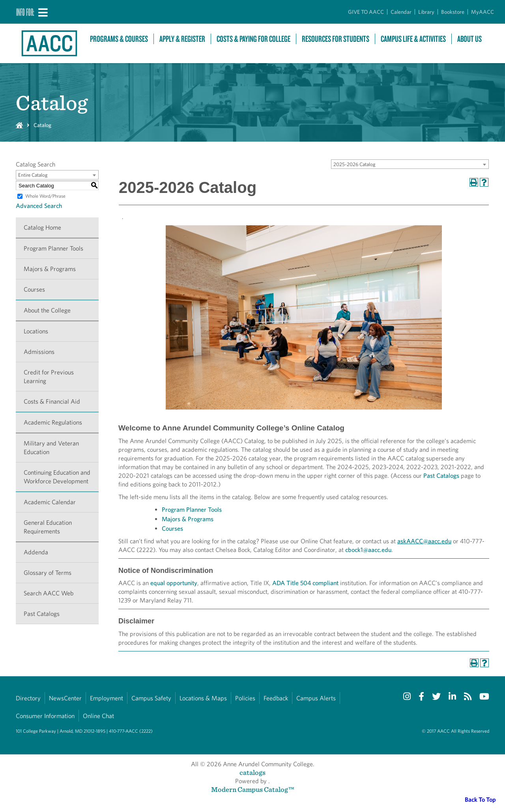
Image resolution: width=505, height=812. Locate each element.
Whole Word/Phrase (45, 196)
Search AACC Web (49, 593)
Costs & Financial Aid (52, 401)
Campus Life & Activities (413, 39)
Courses (34, 289)
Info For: (25, 12)
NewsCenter (65, 698)
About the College (47, 310)
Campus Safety (151, 698)
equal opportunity (174, 583)
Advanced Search (39, 206)
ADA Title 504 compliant (305, 583)
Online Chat (98, 716)
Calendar (401, 12)
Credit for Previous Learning (49, 377)
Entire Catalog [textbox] (33, 175)
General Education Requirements (48, 527)
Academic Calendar (50, 502)
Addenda (36, 552)
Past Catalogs (42, 614)
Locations (36, 331)
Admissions (39, 352)
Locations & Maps (203, 698)
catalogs (252, 772)
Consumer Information (45, 716)
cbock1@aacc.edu (368, 550)
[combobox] (410, 164)
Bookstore (453, 12)
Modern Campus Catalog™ (253, 789)
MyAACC (483, 12)
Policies (245, 698)
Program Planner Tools (53, 248)
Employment (107, 698)
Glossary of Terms (48, 573)
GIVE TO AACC (366, 12)
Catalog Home (42, 227)
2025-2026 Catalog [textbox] (354, 164)
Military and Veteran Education (51, 448)
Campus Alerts (316, 698)
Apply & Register (182, 39)
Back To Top (480, 800)
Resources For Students (336, 39)
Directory (28, 698)
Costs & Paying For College (253, 39)
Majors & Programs (50, 269)
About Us (469, 39)
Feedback (276, 698)
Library (426, 12)
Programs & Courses (119, 39)
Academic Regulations (53, 422)
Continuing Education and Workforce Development (57, 477)
